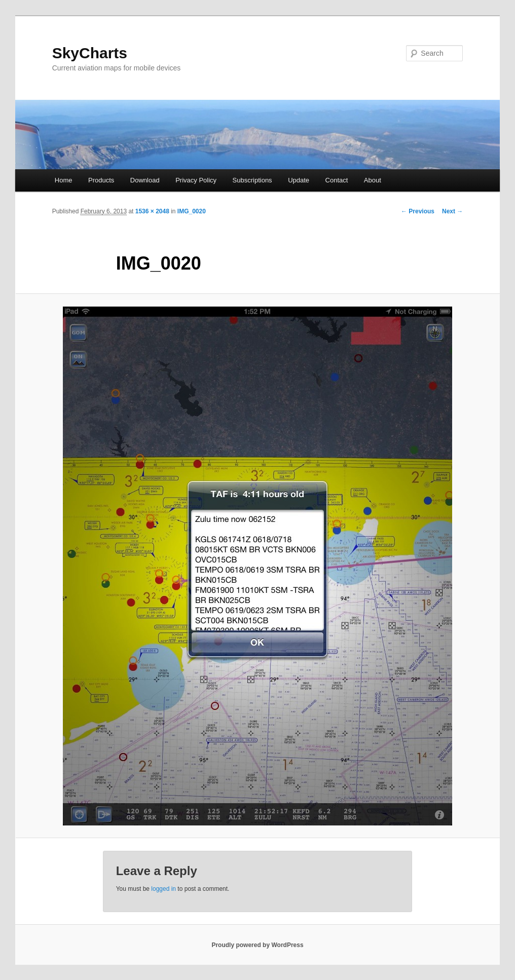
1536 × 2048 (152, 211)
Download (145, 180)
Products (101, 180)
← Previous (418, 211)
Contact (337, 180)
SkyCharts (90, 53)
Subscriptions (252, 180)
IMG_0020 (192, 211)
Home (64, 180)
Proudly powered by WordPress (257, 945)
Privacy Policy (196, 180)
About (373, 180)
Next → (452, 211)
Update (299, 180)
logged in (163, 889)
